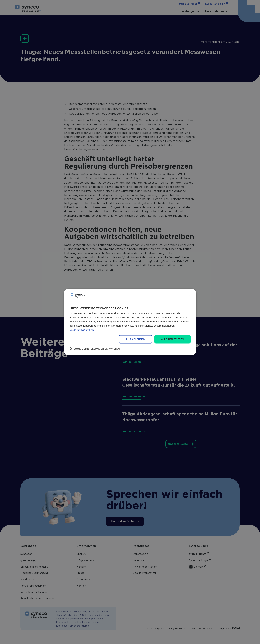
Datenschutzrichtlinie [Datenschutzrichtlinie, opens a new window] (82, 330)
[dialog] (130, 322)
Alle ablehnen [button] (135, 339)
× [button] (189, 295)
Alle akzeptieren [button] (172, 339)
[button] (95, 348)
